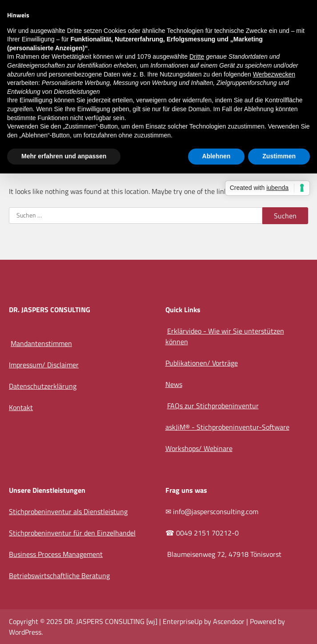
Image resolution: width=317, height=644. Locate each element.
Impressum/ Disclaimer (44, 365)
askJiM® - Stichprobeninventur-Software (227, 427)
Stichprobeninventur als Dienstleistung (68, 511)
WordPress (25, 632)
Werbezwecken (274, 74)
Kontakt (21, 407)
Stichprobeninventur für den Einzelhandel (72, 533)
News (174, 384)
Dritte (197, 56)
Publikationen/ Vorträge (202, 363)
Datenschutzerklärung (43, 386)
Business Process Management (56, 554)
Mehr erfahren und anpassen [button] (64, 156)
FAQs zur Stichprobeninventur (213, 406)
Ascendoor (229, 621)
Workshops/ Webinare (199, 448)
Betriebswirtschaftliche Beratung (59, 576)
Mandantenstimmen (41, 343)
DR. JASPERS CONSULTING (104, 621)
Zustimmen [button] (279, 156)
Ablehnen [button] (217, 156)
